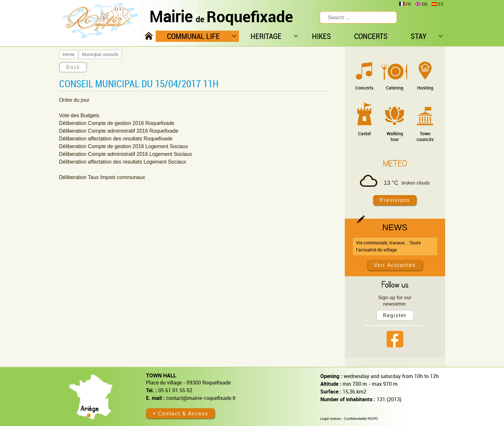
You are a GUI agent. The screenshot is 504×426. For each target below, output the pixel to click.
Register (395, 315)
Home (69, 54)
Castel (364, 133)
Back (73, 67)
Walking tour (395, 136)
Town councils (425, 136)
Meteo (395, 163)
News (395, 227)
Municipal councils (100, 54)
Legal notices (331, 419)
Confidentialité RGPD (361, 419)
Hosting (425, 88)
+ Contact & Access (180, 413)
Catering (395, 88)
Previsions (395, 200)
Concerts (364, 88)
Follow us (395, 284)
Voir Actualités (395, 265)
